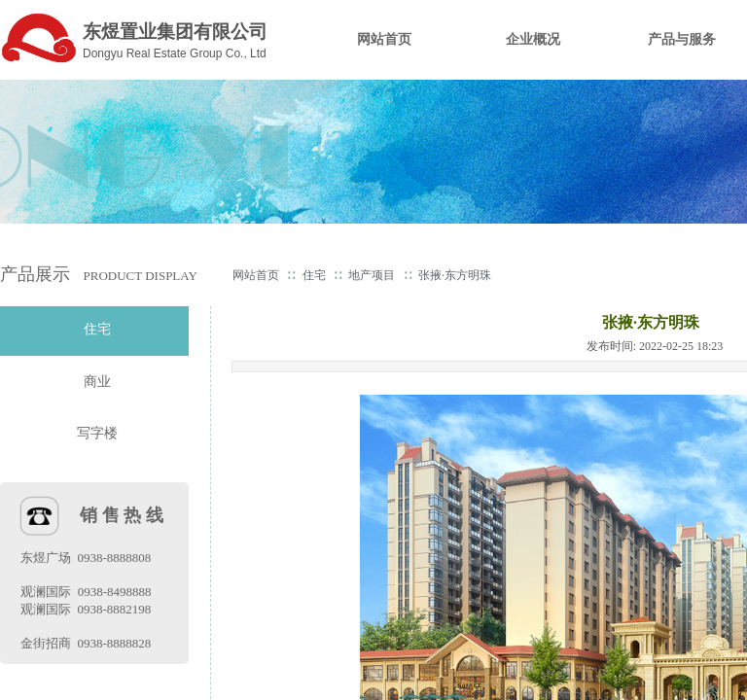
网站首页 (256, 275)
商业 (97, 382)
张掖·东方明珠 (455, 275)
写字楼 (97, 433)
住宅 (314, 275)
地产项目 (372, 275)
